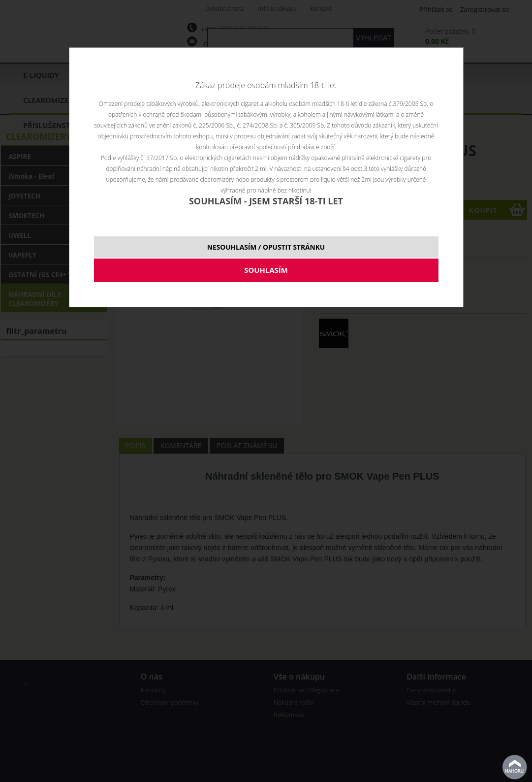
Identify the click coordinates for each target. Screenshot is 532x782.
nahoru (515, 767)
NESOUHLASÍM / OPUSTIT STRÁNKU (266, 247)
